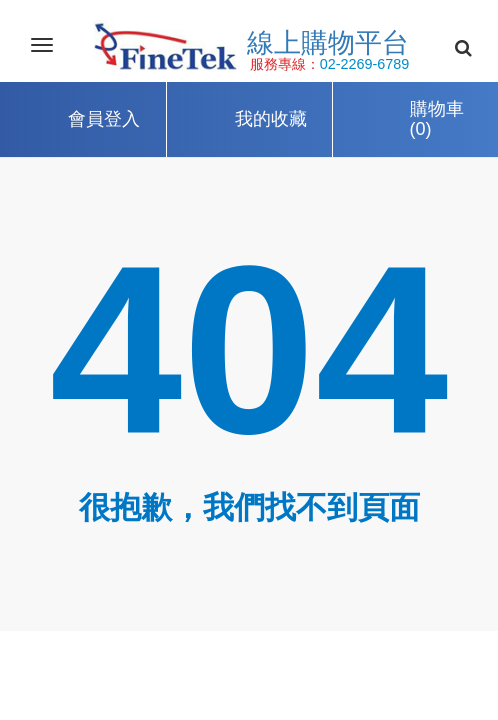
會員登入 (104, 119)
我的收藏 (271, 119)
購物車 (437, 120)
